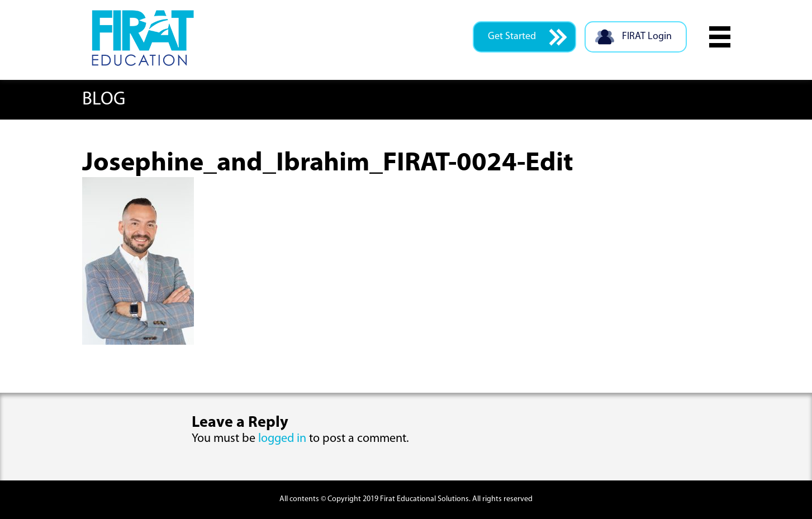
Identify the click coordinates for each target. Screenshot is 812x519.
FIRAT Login (633, 37)
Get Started (527, 37)
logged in (282, 439)
